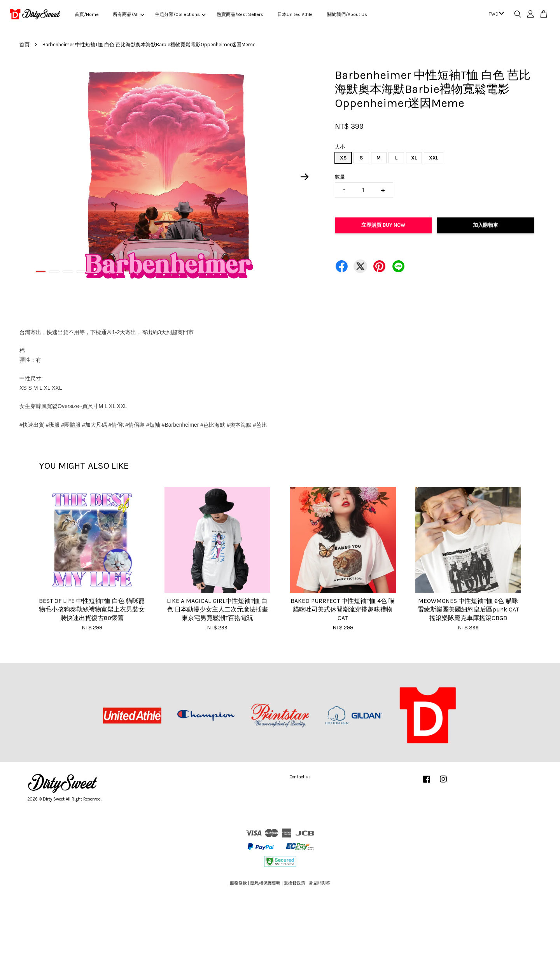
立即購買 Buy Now (383, 225)
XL (414, 158)
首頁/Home (87, 14)
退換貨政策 (295, 883)
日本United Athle (295, 14)
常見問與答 (319, 883)
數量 (340, 177)
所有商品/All (128, 14)
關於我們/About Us (347, 14)
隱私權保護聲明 (265, 883)
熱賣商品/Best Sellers (240, 14)
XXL (434, 158)
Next (305, 177)
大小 (340, 147)
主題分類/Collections (180, 14)
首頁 (24, 45)
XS (343, 158)
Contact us (300, 777)
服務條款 (238, 883)
